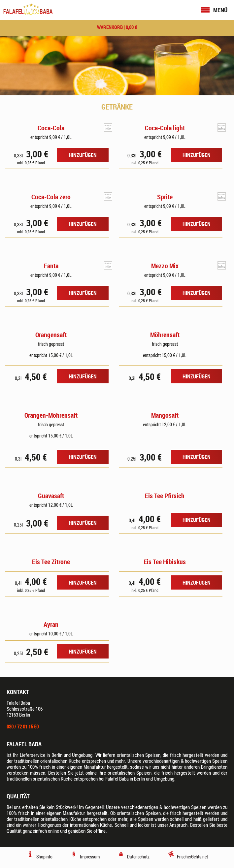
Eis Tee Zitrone (51, 562)
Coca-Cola (51, 128)
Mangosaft (165, 415)
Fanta (51, 266)
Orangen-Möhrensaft (51, 415)
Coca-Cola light (165, 128)
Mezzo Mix (165, 266)
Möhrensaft (165, 335)
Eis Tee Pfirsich (165, 496)
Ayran (51, 624)
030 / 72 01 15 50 (23, 726)
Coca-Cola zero (51, 197)
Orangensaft (51, 335)
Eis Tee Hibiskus (165, 562)
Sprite (165, 197)
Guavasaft (51, 496)
